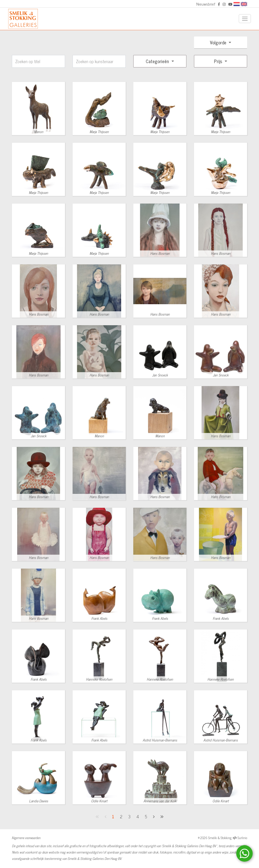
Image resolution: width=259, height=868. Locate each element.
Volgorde (219, 42)
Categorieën (158, 61)
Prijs (219, 61)
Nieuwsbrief (206, 4)
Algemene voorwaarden (26, 838)
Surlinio (242, 838)
